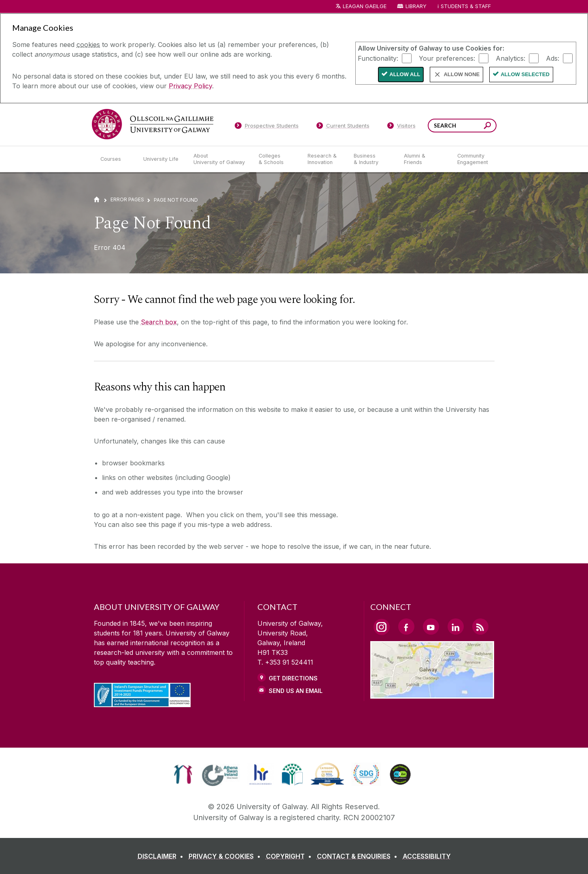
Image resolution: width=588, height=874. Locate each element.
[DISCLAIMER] (162, 856)
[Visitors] (401, 127)
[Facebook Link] (406, 627)
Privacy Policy (190, 86)
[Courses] (115, 159)
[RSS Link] (480, 627)
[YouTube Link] (431, 627)
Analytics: (511, 58)
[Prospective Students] (267, 127)
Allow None (462, 74)
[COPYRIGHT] (290, 856)
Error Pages (127, 199)
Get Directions (293, 678)
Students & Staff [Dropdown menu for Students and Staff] (466, 6)
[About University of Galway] (220, 159)
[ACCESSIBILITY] (427, 856)
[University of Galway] (153, 124)
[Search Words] (462, 126)
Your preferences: (447, 58)
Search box (159, 322)
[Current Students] (343, 127)
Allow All (405, 74)
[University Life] (162, 159)
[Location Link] (432, 694)
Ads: (553, 58)
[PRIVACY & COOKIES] (226, 856)
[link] (183, 774)
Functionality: (378, 58)
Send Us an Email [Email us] (296, 691)
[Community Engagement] (473, 159)
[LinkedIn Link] (456, 627)
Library (416, 6)
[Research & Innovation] (324, 159)
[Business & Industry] (372, 159)
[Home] (97, 199)
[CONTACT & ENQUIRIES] (359, 856)
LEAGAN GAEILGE (365, 6)
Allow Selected (525, 74)
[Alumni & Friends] (424, 159)
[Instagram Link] (382, 627)
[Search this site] (487, 127)
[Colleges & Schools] (276, 159)
